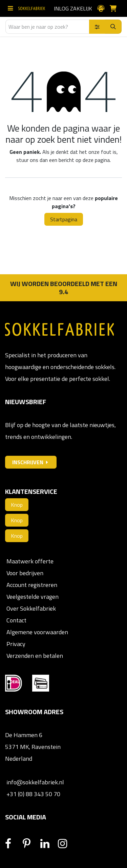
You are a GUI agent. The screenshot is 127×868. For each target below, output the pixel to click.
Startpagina (64, 219)
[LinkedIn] (48, 844)
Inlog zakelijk (73, 8)
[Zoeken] (113, 27)
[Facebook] (13, 844)
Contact (16, 620)
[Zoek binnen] (97, 27)
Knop (17, 505)
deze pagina (96, 160)
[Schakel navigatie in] (12, 8)
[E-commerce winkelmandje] (116, 8)
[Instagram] (66, 844)
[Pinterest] (31, 844)
